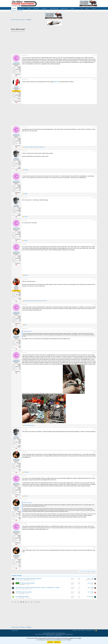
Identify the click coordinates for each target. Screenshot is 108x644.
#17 (95, 524)
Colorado (19, 169)
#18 (95, 548)
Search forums (20, 11)
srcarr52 (92, 589)
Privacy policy (89, 630)
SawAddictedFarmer (20, 580)
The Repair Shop (28, 598)
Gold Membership (54, 8)
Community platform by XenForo (54, 633)
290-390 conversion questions (24, 592)
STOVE (17, 585)
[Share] (94, 55)
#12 (95, 352)
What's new (21, 8)
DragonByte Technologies (65, 634)
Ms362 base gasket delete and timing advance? (29, 579)
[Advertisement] (54, 43)
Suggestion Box (64, 8)
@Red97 (56, 82)
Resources (36, 8)
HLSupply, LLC (51, 635)
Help (93, 630)
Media (29, 8)
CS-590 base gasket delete (27, 583)
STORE (72, 8)
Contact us (75, 630)
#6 (96, 198)
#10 (95, 305)
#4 (96, 151)
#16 (95, 500)
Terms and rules (81, 630)
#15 (95, 476)
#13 (95, 429)
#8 (96, 244)
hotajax (17, 598)
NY (20, 348)
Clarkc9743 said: (27, 331)
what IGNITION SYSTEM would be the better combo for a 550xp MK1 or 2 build (37, 588)
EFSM (92, 598)
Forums (14, 8)
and (29, 425)
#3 (96, 127)
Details (71, 634)
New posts (13, 11)
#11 (95, 329)
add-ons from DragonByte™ (51, 634)
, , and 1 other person (34, 147)
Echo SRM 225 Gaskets (22, 596)
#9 (96, 279)
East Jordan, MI (17, 101)
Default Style (15, 630)
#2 (96, 79)
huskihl (92, 593)
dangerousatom (19, 589)
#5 (96, 174)
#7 (96, 220)
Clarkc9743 (15, 31)
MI (20, 300)
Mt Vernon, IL (18, 74)
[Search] (94, 8)
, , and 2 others (36, 301)
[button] (25, 8)
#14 (95, 452)
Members (44, 8)
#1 (96, 55)
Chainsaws (32, 580)
